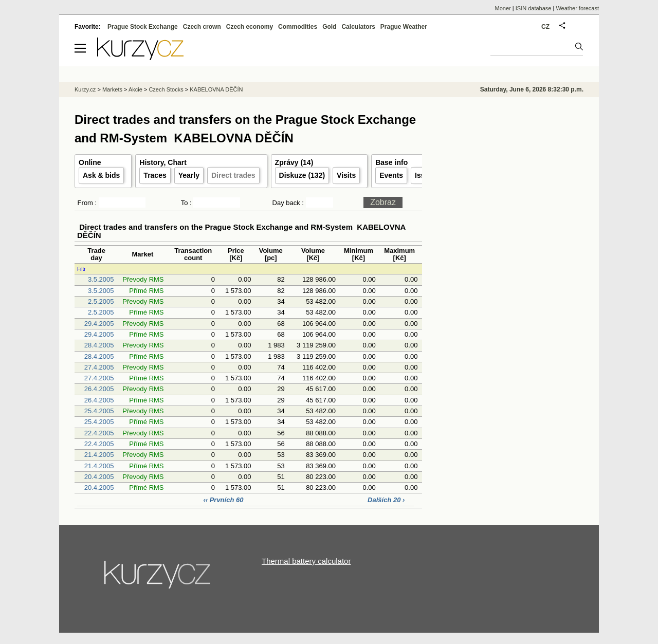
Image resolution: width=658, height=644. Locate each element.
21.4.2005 (99, 455)
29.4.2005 (99, 324)
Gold (329, 27)
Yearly (189, 175)
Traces (155, 175)
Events (391, 175)
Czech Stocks (166, 89)
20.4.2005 (99, 477)
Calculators (358, 27)
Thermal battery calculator (306, 561)
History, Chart (163, 162)
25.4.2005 (99, 411)
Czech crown (202, 27)
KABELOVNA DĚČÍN (216, 89)
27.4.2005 (99, 367)
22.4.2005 (99, 433)
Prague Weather (404, 27)
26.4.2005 (99, 389)
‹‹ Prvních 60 (224, 500)
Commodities (298, 27)
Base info (391, 162)
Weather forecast (577, 8)
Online (90, 162)
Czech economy (250, 27)
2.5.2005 (101, 301)
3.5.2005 (101, 279)
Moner (503, 8)
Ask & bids (101, 175)
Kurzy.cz (85, 89)
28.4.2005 (99, 345)
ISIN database (534, 8)
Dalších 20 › (386, 500)
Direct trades (233, 175)
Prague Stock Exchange (143, 27)
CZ (545, 27)
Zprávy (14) (294, 162)
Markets (112, 89)
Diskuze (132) (302, 175)
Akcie (135, 89)
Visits (346, 175)
